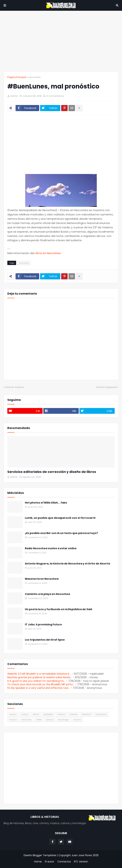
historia (61, 714)
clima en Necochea (48, 253)
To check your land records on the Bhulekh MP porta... (41, 684)
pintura (50, 720)
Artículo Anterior (15, 387)
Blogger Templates (45, 855)
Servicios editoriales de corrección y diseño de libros (52, 472)
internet (73, 714)
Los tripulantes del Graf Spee (45, 640)
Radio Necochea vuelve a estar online (51, 548)
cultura (25, 714)
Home (38, 862)
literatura (86, 714)
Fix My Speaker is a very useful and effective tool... (39, 688)
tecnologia (63, 720)
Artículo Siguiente (106, 387)
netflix (39, 720)
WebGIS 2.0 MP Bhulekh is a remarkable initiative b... (39, 674)
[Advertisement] (61, 41)
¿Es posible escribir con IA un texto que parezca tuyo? (61, 533)
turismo (77, 720)
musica (13, 720)
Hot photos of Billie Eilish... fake (46, 503)
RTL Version (81, 862)
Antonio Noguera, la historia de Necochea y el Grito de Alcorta (67, 564)
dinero (36, 714)
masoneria (101, 714)
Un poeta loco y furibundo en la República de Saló (59, 609)
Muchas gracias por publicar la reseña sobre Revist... (40, 677)
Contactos (64, 862)
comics (13, 714)
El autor (50, 862)
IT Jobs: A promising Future (43, 625)
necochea (34, 77)
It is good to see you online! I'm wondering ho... (36, 681)
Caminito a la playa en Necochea (47, 594)
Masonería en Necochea (42, 579)
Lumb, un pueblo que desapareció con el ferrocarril (60, 518)
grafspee (48, 714)
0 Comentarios (55, 96)
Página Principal (17, 77)
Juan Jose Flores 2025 (85, 855)
